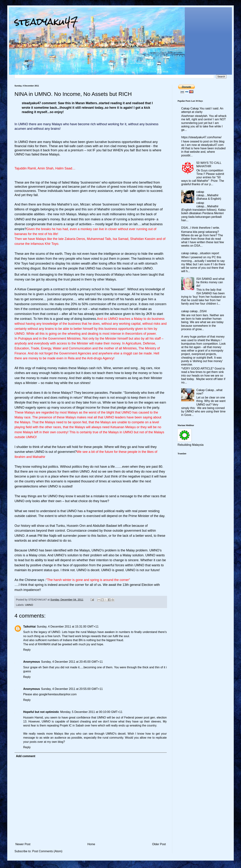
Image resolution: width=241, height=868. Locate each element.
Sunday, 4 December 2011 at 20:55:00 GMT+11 (72, 689)
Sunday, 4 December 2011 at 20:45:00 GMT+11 (72, 662)
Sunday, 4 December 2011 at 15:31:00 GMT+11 (68, 627)
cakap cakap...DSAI (194, 311)
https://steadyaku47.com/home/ (201, 137)
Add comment (26, 756)
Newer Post (23, 844)
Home (91, 844)
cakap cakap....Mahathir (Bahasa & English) (209, 195)
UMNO (29, 605)
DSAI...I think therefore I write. (201, 228)
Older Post (159, 844)
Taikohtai (29, 627)
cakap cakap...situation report (200, 253)
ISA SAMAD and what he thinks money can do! (210, 282)
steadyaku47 (46, 22)
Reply (27, 650)
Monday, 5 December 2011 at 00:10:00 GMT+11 (91, 712)
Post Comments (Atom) (47, 851)
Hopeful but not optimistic (41, 712)
